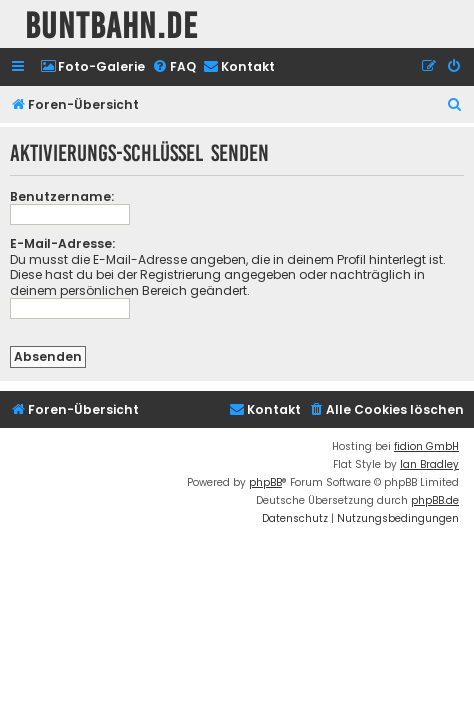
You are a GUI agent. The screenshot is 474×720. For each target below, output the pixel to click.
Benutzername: (62, 196)
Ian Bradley (429, 464)
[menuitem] (92, 67)
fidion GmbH (426, 446)
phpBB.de (435, 500)
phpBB (265, 482)
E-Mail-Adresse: (62, 243)
